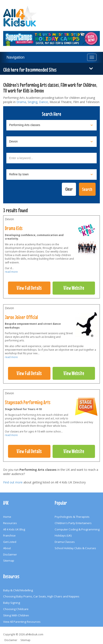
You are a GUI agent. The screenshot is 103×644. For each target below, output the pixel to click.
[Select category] (51, 125)
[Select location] (51, 142)
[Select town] (51, 174)
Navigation (16, 57)
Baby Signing (12, 603)
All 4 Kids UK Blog (14, 529)
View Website (74, 288)
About (7, 548)
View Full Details (29, 288)
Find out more (13, 482)
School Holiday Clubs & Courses (75, 548)
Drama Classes (65, 542)
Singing (33, 102)
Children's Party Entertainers (73, 523)
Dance (43, 102)
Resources (10, 523)
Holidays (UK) (63, 535)
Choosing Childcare (16, 609)
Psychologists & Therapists (72, 517)
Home (7, 517)
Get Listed (10, 542)
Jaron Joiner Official (21, 317)
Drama (21, 102)
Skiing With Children (16, 615)
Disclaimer (10, 554)
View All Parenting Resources (22, 622)
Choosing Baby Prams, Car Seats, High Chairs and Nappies (41, 596)
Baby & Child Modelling (18, 590)
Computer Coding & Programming (77, 529)
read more (11, 272)
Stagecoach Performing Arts (28, 402)
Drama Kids (14, 228)
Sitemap (9, 561)
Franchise (9, 535)
